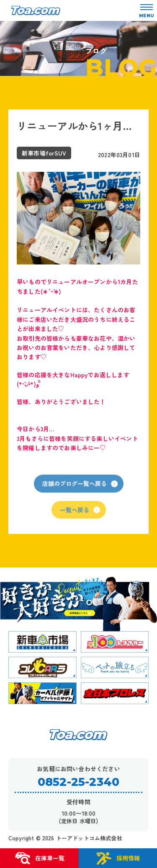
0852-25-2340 (78, 782)
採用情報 (118, 858)
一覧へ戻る (80, 513)
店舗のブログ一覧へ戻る (80, 487)
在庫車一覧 (39, 858)
